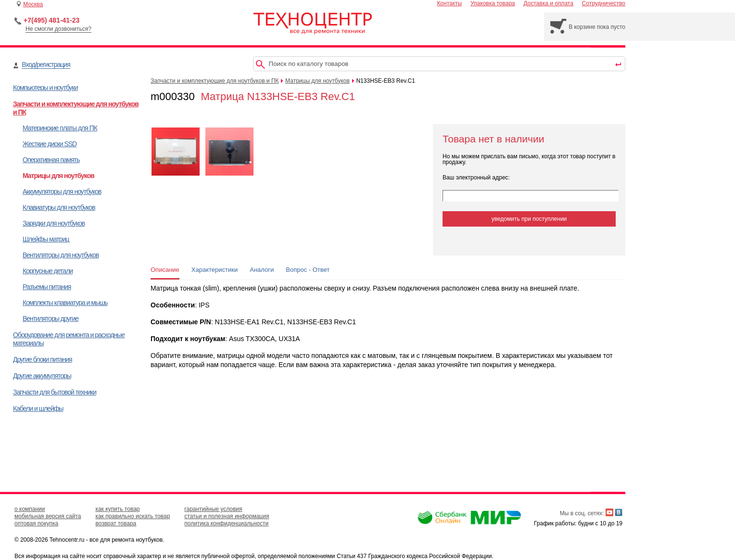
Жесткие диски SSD (50, 144)
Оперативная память (51, 160)
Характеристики (215, 270)
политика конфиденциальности (226, 523)
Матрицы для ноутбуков (58, 176)
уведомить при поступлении (529, 219)
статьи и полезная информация (227, 516)
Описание (165, 270)
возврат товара (116, 523)
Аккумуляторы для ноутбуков (62, 191)
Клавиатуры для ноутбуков (59, 207)
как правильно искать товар (133, 516)
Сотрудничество (604, 3)
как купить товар (117, 509)
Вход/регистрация (46, 64)
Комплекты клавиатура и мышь (65, 303)
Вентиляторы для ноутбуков (61, 255)
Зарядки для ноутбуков (54, 223)
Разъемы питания (47, 287)
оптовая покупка (36, 523)
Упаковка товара (493, 3)
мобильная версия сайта (48, 516)
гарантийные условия (213, 509)
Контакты (449, 3)
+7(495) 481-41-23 (51, 20)
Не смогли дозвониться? (58, 29)
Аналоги (262, 270)
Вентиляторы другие (51, 318)
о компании (30, 509)
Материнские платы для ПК (60, 128)
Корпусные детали (48, 271)
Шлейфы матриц (46, 239)
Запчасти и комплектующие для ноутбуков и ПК (215, 81)
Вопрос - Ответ (308, 270)
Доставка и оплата (548, 3)
